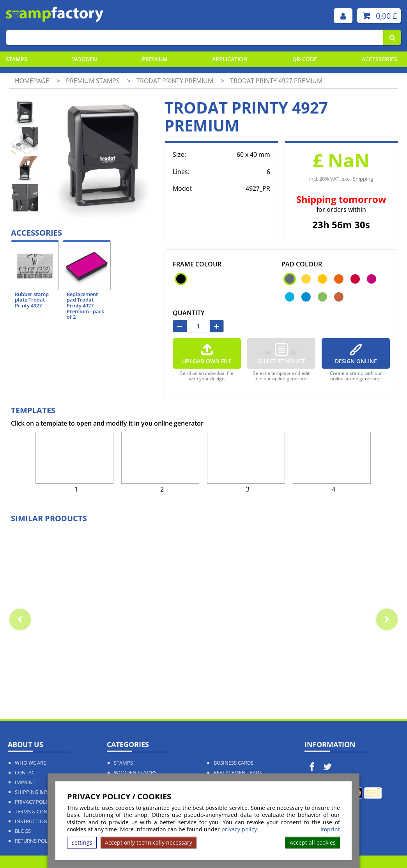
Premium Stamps (94, 81)
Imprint (330, 829)
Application (230, 59)
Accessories (380, 59)
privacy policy (239, 829)
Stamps (17, 59)
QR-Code (305, 59)
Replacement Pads (238, 773)
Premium (155, 59)
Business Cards (234, 763)
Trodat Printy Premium (176, 81)
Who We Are (30, 763)
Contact (26, 773)
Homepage (32, 81)
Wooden (85, 59)
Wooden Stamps (135, 773)
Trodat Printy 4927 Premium (276, 81)
